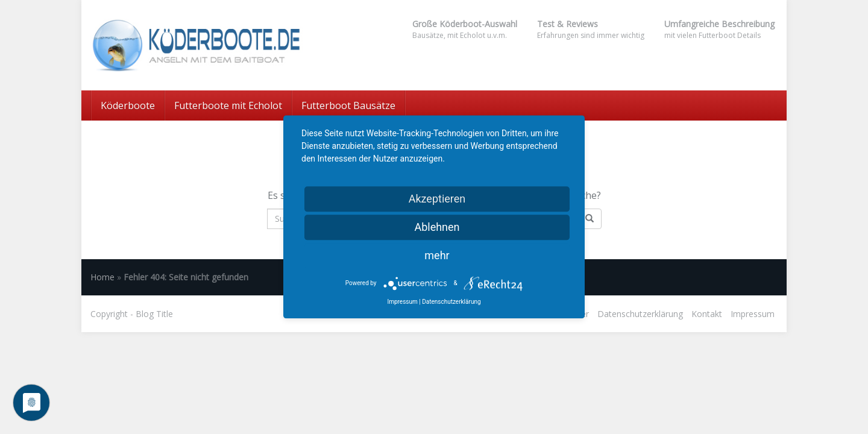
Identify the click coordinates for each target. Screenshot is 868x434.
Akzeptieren (437, 199)
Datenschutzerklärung (640, 314)
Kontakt (707, 314)
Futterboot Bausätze (348, 105)
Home (102, 277)
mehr (437, 255)
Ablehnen (437, 227)
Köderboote (128, 105)
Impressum (753, 314)
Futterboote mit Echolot (228, 105)
